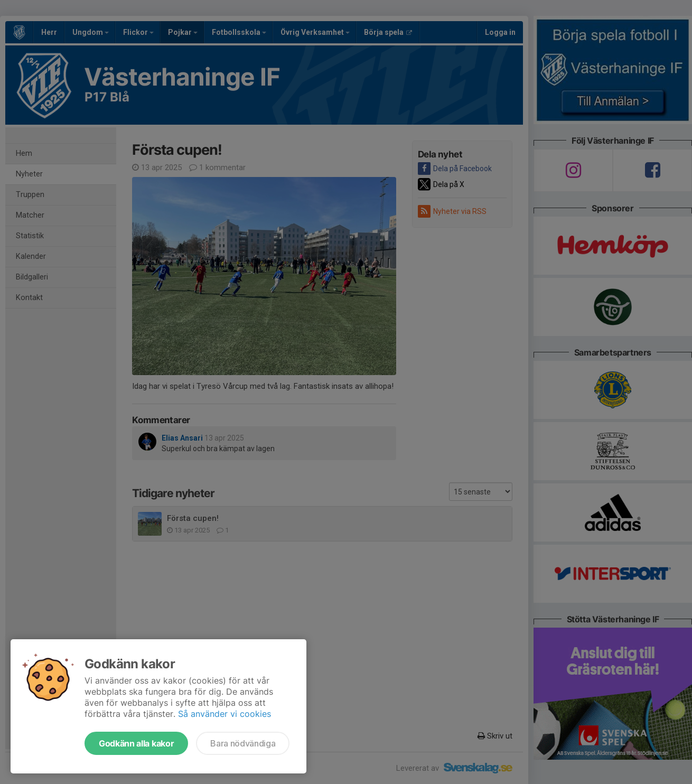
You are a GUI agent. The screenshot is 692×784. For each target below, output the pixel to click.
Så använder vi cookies (225, 714)
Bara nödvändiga (243, 743)
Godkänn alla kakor (136, 743)
